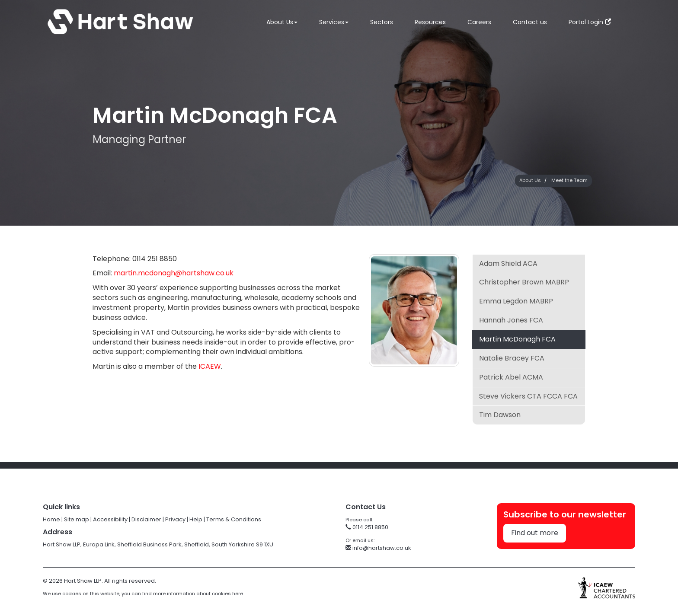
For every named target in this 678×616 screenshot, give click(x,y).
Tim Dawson (500, 415)
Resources (430, 22)
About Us (282, 22)
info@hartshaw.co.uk (378, 548)
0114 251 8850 (367, 527)
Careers (479, 22)
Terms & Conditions (234, 519)
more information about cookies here (198, 594)
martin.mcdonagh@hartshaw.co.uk (174, 273)
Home (51, 519)
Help (196, 519)
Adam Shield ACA (508, 263)
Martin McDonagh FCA (517, 339)
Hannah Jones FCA (511, 320)
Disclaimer (146, 519)
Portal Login (590, 22)
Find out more (535, 533)
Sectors (382, 22)
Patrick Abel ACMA (511, 377)
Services (334, 22)
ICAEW (210, 366)
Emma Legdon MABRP (516, 301)
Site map (77, 519)
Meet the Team (569, 180)
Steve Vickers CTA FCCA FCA (528, 396)
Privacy (175, 519)
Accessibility (110, 519)
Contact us (530, 22)
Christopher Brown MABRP (524, 282)
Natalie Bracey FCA (512, 358)
